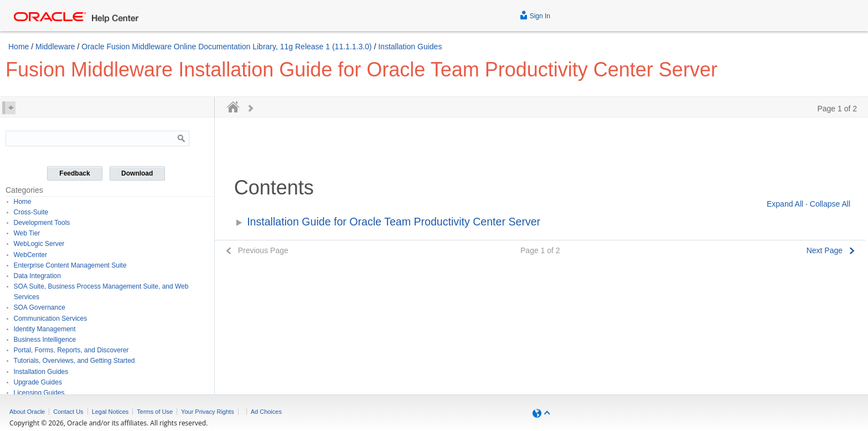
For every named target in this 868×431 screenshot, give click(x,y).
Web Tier (27, 233)
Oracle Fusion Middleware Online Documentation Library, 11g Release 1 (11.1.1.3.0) (226, 47)
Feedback (74, 173)
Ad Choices (266, 412)
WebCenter (30, 255)
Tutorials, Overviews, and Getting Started (74, 361)
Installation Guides (410, 47)
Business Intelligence (45, 340)
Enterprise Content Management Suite (70, 265)
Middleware (55, 47)
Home (19, 47)
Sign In (535, 15)
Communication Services (51, 319)
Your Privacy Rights (208, 412)
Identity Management (45, 329)
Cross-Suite (31, 212)
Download (137, 173)
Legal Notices (110, 412)
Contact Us (68, 412)
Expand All (785, 204)
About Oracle (27, 412)
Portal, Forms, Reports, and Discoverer (71, 350)
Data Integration (37, 276)
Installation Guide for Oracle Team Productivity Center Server (394, 222)
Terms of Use (155, 412)
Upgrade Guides (38, 382)
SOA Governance (40, 307)
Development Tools (42, 223)
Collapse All (830, 204)
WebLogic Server (39, 244)
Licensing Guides (39, 393)
